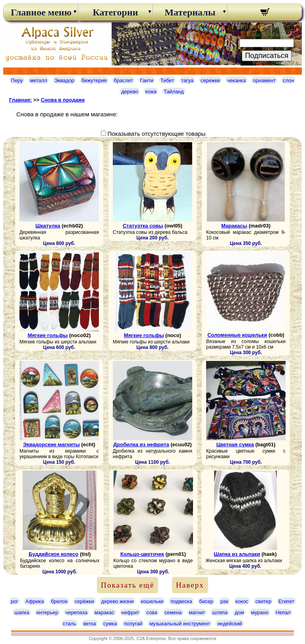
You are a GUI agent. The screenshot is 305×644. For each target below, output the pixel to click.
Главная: (20, 100)
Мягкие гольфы (48, 335)
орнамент (264, 80)
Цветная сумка (235, 444)
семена (173, 612)
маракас (104, 612)
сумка (110, 624)
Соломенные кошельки (237, 335)
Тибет (167, 80)
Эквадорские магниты (51, 444)
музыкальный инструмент (180, 624)
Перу (17, 80)
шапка (22, 612)
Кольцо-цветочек (142, 554)
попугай (133, 624)
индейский (230, 624)
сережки (210, 80)
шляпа (220, 612)
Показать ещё (127, 585)
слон (288, 80)
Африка (35, 601)
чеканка (236, 80)
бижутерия (94, 80)
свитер (263, 601)
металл (38, 80)
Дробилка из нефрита (141, 444)
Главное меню (41, 12)
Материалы (190, 12)
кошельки (152, 601)
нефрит (130, 612)
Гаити (147, 80)
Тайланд (174, 92)
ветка (90, 624)
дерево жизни (118, 601)
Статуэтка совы (143, 226)
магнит (197, 612)
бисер (206, 601)
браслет (124, 80)
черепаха (76, 612)
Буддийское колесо (53, 554)
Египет (286, 601)
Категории (115, 12)
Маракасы (234, 226)
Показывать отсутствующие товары (156, 134)
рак (224, 601)
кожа (151, 92)
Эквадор (64, 80)
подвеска (181, 601)
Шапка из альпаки (237, 554)
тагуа (187, 80)
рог (14, 601)
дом (239, 612)
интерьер (47, 612)
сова (152, 612)
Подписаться (267, 56)
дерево (130, 92)
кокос (242, 601)
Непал (283, 612)
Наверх (190, 585)
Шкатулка (48, 226)
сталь (69, 624)
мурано (260, 612)
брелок (59, 601)
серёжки (84, 601)
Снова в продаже (63, 100)
